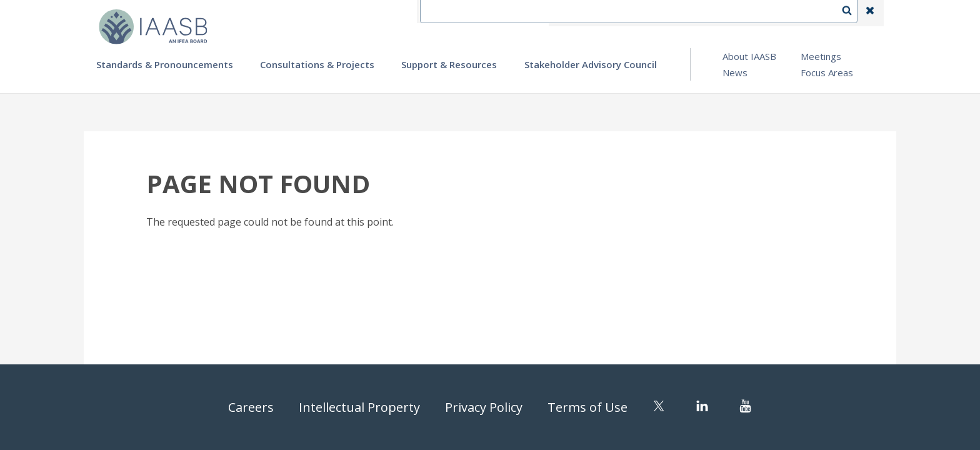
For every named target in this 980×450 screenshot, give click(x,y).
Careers (251, 407)
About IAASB (749, 56)
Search (853, 13)
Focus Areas (827, 72)
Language (674, 13)
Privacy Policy (484, 407)
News (735, 72)
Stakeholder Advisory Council (591, 64)
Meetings (821, 56)
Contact (616, 13)
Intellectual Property (359, 407)
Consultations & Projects (317, 64)
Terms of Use (587, 407)
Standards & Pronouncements (165, 64)
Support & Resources (449, 64)
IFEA (569, 13)
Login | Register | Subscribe (770, 13)
